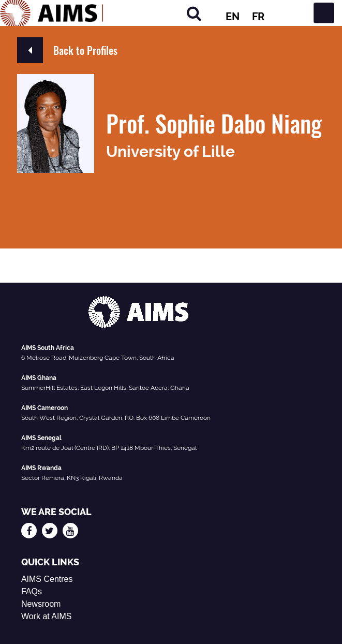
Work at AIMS (47, 616)
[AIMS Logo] (52, 13)
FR (258, 17)
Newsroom (41, 604)
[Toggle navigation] (324, 13)
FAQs (32, 591)
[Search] (194, 13)
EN (233, 17)
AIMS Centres (47, 579)
